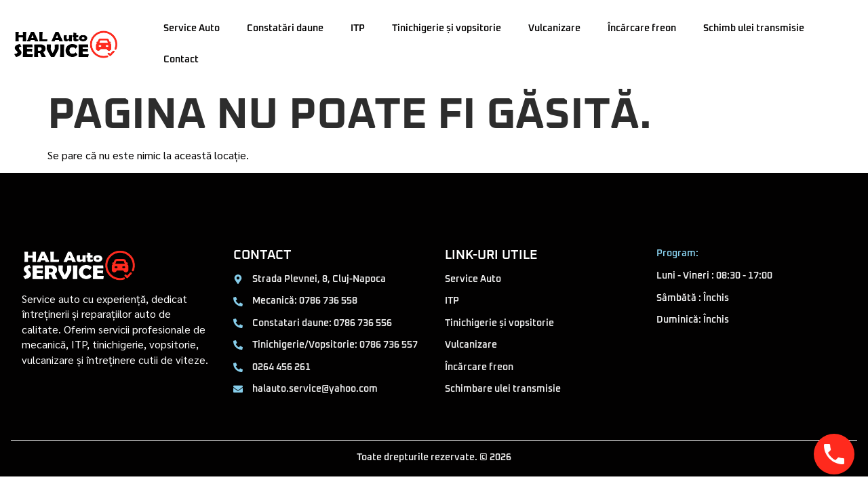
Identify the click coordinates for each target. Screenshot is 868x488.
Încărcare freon (642, 28)
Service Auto (192, 28)
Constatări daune (285, 28)
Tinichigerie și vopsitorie (447, 28)
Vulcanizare (554, 28)
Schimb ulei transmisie (754, 28)
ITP (358, 28)
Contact (181, 60)
